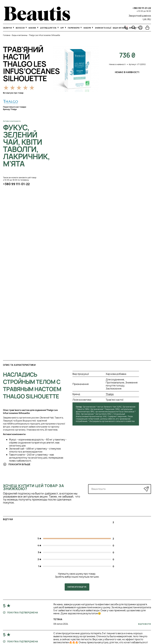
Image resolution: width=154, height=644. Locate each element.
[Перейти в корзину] (147, 28)
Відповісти (145, 624)
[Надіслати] (146, 489)
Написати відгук (77, 587)
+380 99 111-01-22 (142, 8)
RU (149, 19)
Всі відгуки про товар (13, 93)
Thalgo (110, 394)
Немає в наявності (127, 72)
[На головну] (37, 20)
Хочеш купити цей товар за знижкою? (34, 487)
